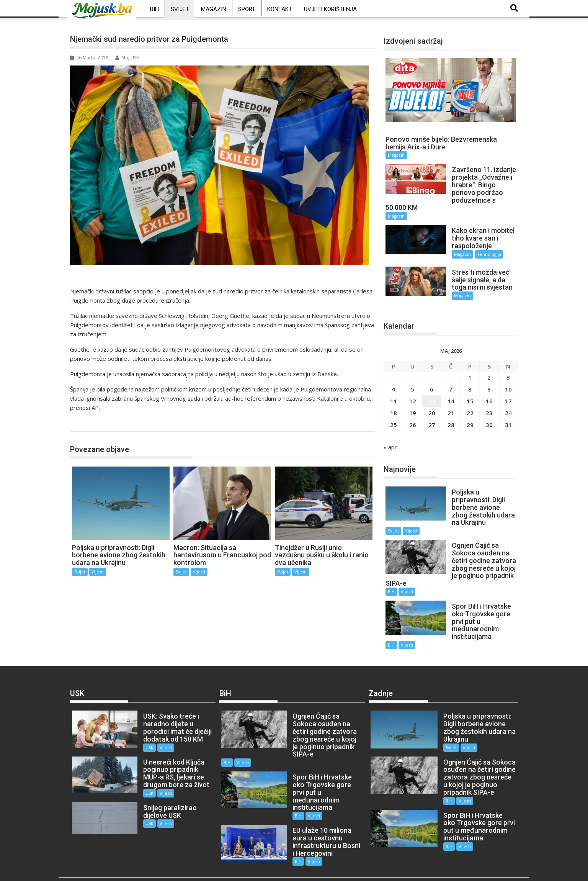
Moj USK (127, 58)
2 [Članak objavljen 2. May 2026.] (489, 372)
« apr (390, 442)
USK (145, 735)
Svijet (180, 9)
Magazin (214, 9)
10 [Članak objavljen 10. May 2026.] (508, 384)
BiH (154, 9)
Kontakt (280, 9)
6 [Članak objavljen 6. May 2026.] (432, 384)
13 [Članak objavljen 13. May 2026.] (432, 396)
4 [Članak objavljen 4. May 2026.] (393, 384)
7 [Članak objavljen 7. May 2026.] (451, 384)
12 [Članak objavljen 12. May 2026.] (413, 396)
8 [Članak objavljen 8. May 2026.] (470, 384)
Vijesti (98, 572)
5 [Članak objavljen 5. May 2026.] (412, 384)
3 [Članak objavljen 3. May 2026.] (508, 372)
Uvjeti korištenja (330, 9)
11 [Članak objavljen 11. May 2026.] (394, 396)
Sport (247, 9)
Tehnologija (485, 254)
